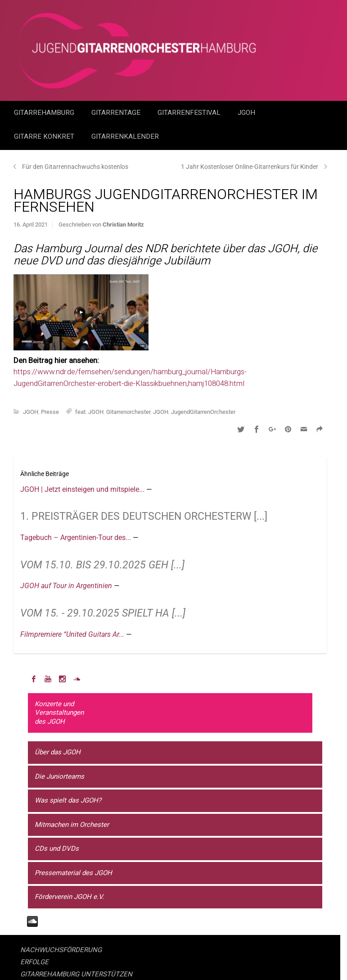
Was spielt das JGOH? (68, 800)
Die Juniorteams (59, 776)
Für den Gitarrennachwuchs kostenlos (75, 167)
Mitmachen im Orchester (72, 825)
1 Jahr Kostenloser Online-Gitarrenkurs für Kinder (250, 167)
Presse (50, 412)
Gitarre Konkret (45, 136)
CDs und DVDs (57, 848)
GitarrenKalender (125, 136)
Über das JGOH (58, 752)
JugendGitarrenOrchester (203, 412)
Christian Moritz (123, 225)
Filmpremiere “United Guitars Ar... (73, 634)
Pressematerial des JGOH (73, 873)
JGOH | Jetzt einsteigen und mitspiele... (83, 489)
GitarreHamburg (45, 113)
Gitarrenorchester (128, 412)
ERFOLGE (34, 962)
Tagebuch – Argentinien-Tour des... (77, 538)
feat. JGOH (89, 412)
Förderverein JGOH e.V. (69, 897)
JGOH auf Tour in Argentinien (67, 586)
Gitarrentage (117, 113)
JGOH (247, 113)
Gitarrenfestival (190, 113)
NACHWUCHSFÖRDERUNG (61, 950)
